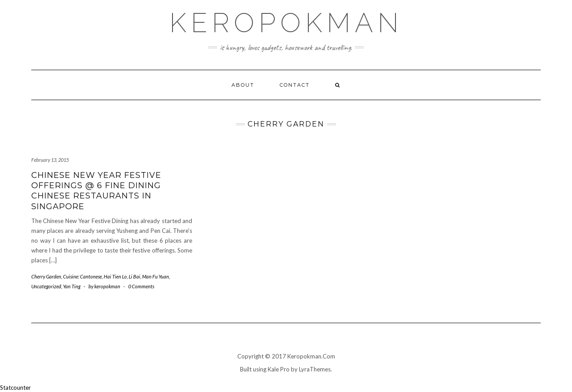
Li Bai (135, 276)
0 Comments (141, 286)
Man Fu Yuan (156, 276)
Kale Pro (279, 369)
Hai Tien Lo (115, 276)
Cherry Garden (46, 276)
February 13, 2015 (50, 160)
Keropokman (286, 23)
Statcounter (15, 388)
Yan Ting (72, 286)
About (243, 85)
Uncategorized (46, 286)
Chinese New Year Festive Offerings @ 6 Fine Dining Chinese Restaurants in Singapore (96, 191)
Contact (295, 85)
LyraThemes (315, 369)
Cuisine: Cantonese (82, 276)
